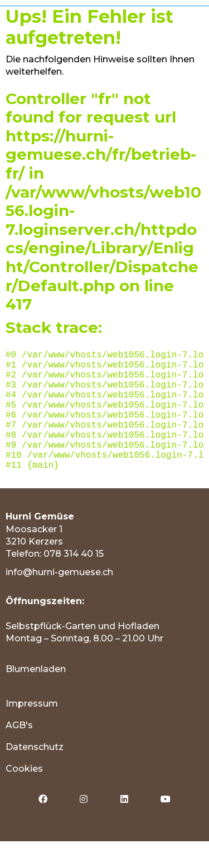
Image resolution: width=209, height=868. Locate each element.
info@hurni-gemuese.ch (59, 599)
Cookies (24, 795)
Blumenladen (36, 696)
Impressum (32, 730)
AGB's (19, 752)
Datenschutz (35, 774)
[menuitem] (104, 730)
